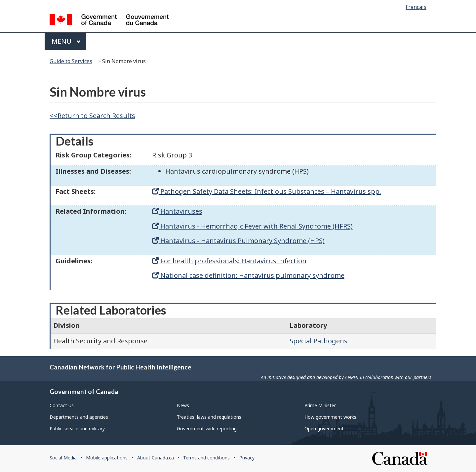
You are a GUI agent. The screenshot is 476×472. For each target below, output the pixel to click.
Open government (324, 429)
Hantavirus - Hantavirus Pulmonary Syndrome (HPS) (238, 241)
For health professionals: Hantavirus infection (229, 261)
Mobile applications (107, 458)
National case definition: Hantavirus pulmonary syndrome (248, 275)
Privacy (247, 458)
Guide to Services (71, 61)
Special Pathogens (318, 341)
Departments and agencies (79, 417)
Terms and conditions (206, 458)
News (183, 405)
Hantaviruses (177, 211)
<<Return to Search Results (92, 116)
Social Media (63, 458)
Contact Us (62, 405)
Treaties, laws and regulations (209, 417)
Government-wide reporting (207, 429)
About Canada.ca (156, 458)
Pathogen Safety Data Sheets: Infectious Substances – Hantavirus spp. (267, 191)
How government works (330, 417)
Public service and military (77, 429)
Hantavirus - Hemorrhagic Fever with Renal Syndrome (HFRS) (252, 226)
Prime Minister (320, 405)
